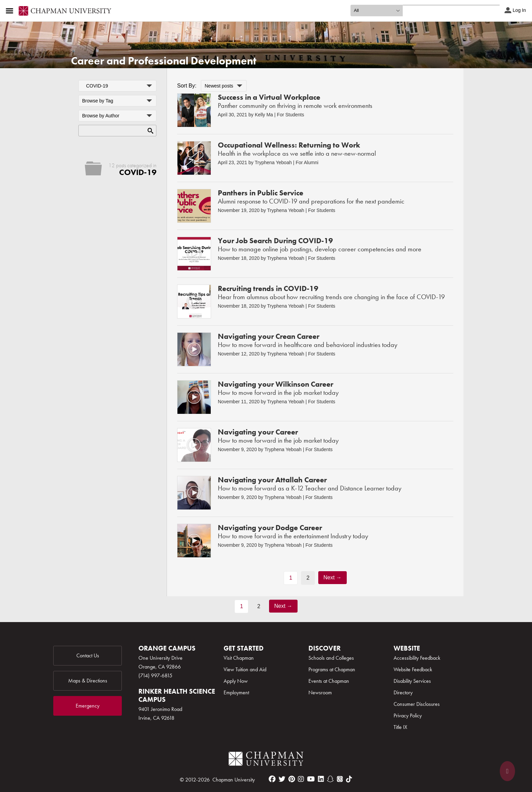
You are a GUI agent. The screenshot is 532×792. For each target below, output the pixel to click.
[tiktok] (349, 779)
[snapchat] (330, 779)
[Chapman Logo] (266, 760)
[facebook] (272, 779)
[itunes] (340, 779)
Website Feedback (413, 669)
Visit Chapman (239, 658)
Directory (403, 692)
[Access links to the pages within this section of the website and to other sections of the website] (11, 11)
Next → (332, 577)
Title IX (400, 727)
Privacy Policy (408, 716)
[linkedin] (321, 779)
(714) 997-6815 (155, 675)
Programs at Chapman (332, 669)
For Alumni (307, 162)
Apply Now (236, 681)
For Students (290, 115)
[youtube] (311, 779)
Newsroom (320, 692)
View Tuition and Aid (245, 669)
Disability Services (412, 681)
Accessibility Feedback (417, 658)
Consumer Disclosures (417, 704)
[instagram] (301, 779)
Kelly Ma (264, 115)
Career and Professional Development (164, 61)
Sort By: (187, 86)
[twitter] (282, 779)
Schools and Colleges (331, 658)
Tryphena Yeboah (273, 162)
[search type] (377, 11)
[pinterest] (292, 779)
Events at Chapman (329, 681)
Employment (236, 692)
